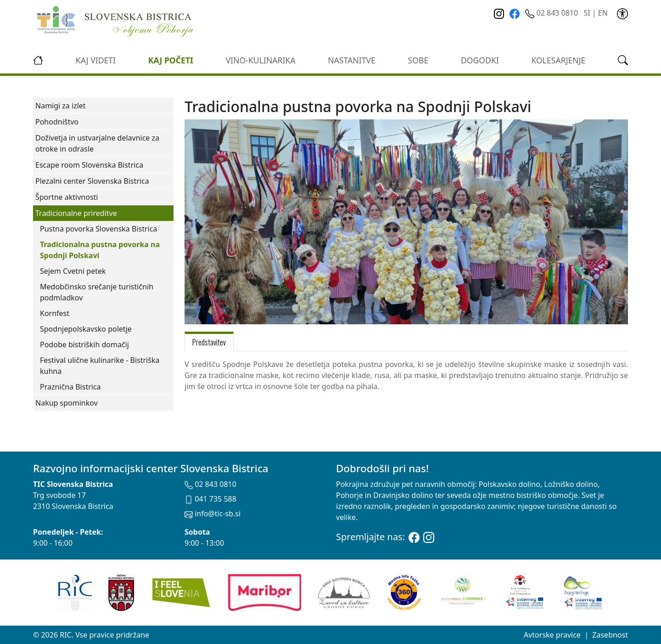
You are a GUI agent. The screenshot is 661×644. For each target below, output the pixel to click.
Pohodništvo (57, 122)
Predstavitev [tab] (209, 342)
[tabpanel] (406, 375)
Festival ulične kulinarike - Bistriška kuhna (100, 366)
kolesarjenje (559, 60)
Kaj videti (96, 60)
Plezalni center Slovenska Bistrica (92, 181)
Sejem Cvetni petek (73, 271)
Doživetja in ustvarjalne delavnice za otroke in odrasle (97, 143)
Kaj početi (171, 60)
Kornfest (55, 313)
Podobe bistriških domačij (84, 345)
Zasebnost (610, 635)
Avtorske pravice (552, 635)
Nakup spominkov (67, 403)
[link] (622, 13)
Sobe (418, 60)
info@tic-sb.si (213, 514)
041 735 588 (210, 499)
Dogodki (480, 60)
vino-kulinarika (261, 60)
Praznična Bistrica (70, 387)
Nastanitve (352, 60)
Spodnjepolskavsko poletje (86, 329)
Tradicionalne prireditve (76, 213)
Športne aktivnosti (67, 197)
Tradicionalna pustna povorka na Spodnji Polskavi (100, 250)
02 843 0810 (552, 13)
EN (603, 13)
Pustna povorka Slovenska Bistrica (98, 229)
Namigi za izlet (61, 106)
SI (587, 13)
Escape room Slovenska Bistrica (89, 165)
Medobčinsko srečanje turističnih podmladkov (97, 292)
